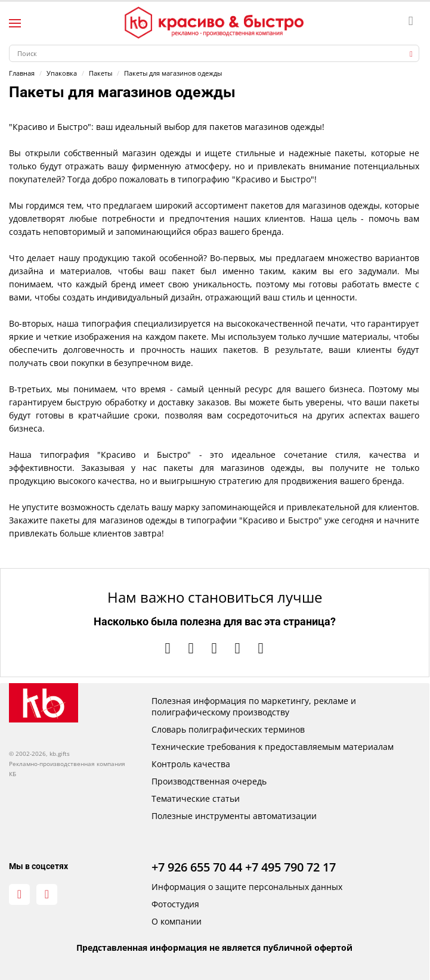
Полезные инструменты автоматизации (234, 816)
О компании (177, 921)
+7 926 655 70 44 (197, 867)
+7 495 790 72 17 (290, 867)
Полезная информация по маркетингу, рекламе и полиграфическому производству (254, 706)
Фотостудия (175, 904)
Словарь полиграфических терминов (228, 729)
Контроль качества (191, 764)
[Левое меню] (15, 23)
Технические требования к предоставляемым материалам (273, 747)
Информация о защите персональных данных (247, 887)
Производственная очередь (209, 781)
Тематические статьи (196, 798)
